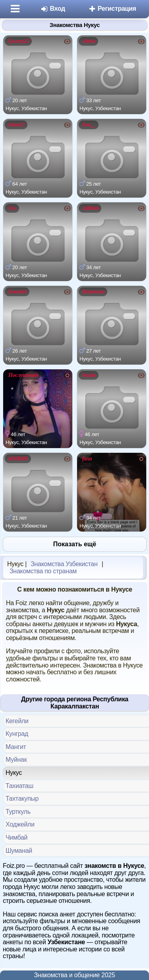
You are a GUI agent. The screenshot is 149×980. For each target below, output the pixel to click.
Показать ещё (75, 544)
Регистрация (112, 9)
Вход (53, 9)
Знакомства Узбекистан (64, 564)
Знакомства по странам (43, 571)
